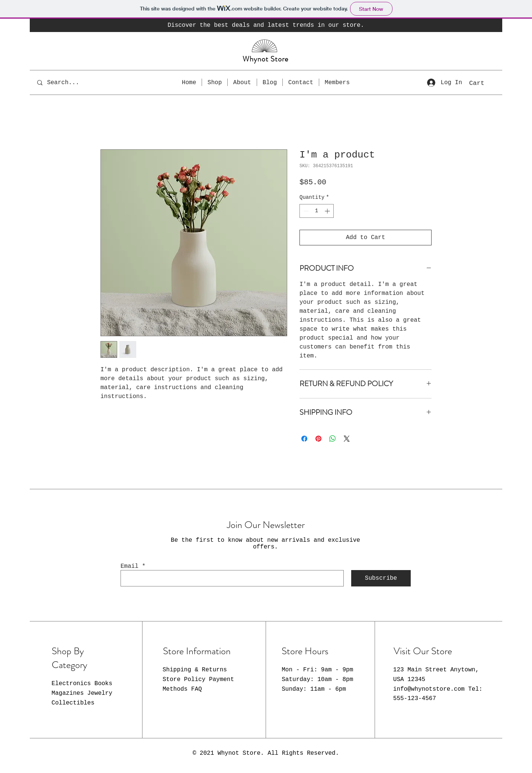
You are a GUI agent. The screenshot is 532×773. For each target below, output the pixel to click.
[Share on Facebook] (304, 439)
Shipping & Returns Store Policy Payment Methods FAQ (198, 679)
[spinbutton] (317, 211)
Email (129, 566)
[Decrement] (305, 211)
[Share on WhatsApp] (333, 439)
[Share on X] (347, 439)
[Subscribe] (381, 578)
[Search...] (68, 82)
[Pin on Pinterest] (318, 439)
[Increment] (328, 211)
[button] (484, 83)
